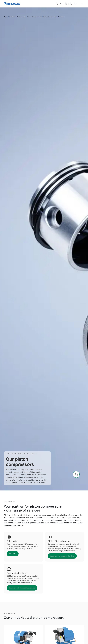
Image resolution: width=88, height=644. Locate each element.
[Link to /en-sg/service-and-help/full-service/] (13, 554)
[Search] (57, 4)
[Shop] (75, 4)
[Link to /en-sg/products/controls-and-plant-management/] (62, 556)
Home (6, 17)
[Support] (71, 4)
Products (12, 17)
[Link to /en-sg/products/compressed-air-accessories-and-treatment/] (22, 588)
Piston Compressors (35, 17)
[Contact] (61, 4)
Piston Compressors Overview (54, 17)
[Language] (66, 4)
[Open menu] (82, 4)
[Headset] (76, 474)
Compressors (21, 17)
